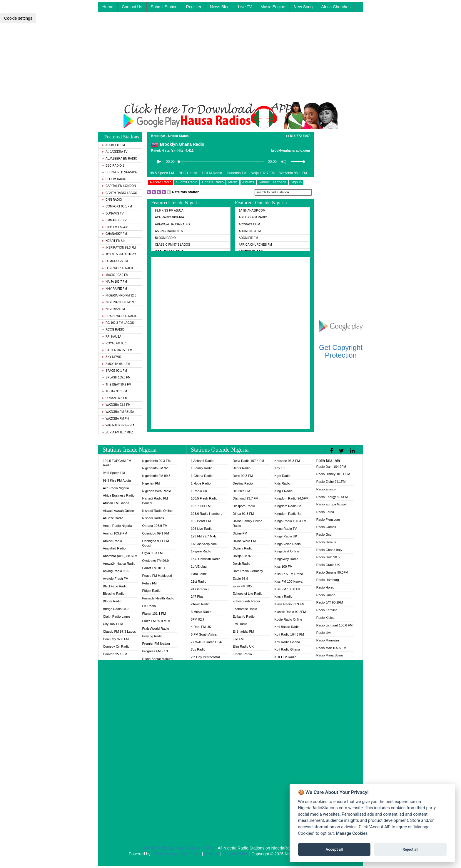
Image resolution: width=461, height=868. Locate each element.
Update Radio (213, 182)
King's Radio (283, 491)
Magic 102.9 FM (115, 275)
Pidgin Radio (151, 591)
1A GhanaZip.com (252, 211)
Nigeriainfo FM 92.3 (119, 295)
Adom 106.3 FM (250, 231)
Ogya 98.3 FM (152, 553)
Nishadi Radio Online (157, 511)
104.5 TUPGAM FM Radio (117, 463)
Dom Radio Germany (248, 571)
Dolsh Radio (241, 564)
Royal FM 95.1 (114, 343)
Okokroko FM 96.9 (155, 561)
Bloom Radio (114, 179)
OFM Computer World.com (176, 854)
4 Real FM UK (201, 627)
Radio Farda (325, 512)
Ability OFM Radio (253, 217)
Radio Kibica (325, 618)
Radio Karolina (327, 610)
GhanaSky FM (115, 234)
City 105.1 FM (113, 624)
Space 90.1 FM (115, 371)
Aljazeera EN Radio (120, 159)
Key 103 (280, 468)
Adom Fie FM (113, 145)
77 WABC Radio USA (206, 642)
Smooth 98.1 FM (116, 364)
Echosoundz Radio (246, 601)
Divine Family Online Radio (247, 523)
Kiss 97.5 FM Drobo (289, 574)
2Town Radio (200, 604)
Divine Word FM (244, 541)
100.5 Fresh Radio (204, 498)
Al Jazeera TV (115, 152)
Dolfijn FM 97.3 (243, 556)
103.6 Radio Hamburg (207, 514)
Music (233, 182)
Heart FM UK (114, 241)
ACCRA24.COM (249, 224)
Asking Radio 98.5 (169, 231)
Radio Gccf (324, 534)
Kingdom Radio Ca (288, 506)
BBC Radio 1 (113, 166)
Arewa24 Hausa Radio (172, 224)
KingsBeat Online (287, 551)
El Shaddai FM (243, 631)
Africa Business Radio (119, 495)
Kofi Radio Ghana (287, 642)
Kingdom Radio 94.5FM (291, 498)
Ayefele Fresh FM (116, 579)
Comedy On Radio (116, 646)
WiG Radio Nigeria (118, 425)
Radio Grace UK (328, 565)
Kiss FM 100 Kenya (288, 582)
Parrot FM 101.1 (154, 568)
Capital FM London (119, 186)
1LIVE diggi (199, 567)
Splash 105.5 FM (116, 377)
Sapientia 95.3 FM (117, 350)
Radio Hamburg (328, 580)
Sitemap (212, 854)
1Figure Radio (201, 551)
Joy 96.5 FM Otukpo (119, 254)
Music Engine (273, 7)
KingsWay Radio (286, 559)
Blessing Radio (114, 594)
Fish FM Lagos (115, 227)
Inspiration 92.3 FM (119, 248)
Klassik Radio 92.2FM (290, 612)
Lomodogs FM (115, 261)
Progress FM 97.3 (155, 651)
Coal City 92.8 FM (116, 639)
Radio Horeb (325, 587)
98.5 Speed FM (162, 173)
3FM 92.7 (198, 619)
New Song (303, 7)
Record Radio (161, 182)
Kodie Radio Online (288, 619)
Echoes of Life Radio (248, 594)
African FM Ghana (116, 503)
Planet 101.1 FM (154, 614)
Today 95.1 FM (115, 391)
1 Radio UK (199, 491)
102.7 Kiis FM (201, 506)
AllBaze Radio (113, 518)
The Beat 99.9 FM (117, 384)
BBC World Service (120, 172)
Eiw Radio (240, 624)
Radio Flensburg (328, 520)
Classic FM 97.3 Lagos (173, 245)
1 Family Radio (202, 468)
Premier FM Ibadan (156, 644)
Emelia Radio (242, 654)
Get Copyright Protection (341, 351)
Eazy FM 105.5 (243, 586)
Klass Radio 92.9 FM (289, 604)
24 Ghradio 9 (200, 589)
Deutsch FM (241, 491)
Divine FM (240, 533)
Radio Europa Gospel (332, 504)
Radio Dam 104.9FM (331, 467)
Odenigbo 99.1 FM (155, 533)
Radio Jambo (326, 595)
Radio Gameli (326, 527)
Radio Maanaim (328, 640)
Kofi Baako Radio (287, 627)
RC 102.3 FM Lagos (118, 323)
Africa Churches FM (255, 245)
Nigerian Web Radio (156, 491)
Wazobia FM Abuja (118, 412)
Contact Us (132, 7)
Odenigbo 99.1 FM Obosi (155, 543)
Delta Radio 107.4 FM (248, 461)
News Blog (220, 7)
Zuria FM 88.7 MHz (117, 432)
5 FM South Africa (204, 634)
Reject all (410, 849)
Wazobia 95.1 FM (293, 173)
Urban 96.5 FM (115, 398)
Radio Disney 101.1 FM (333, 474)
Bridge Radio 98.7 (116, 609)
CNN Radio (112, 200)
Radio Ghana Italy (329, 550)
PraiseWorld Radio (120, 316)
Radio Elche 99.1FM (331, 482)
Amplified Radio (114, 548)
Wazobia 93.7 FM (116, 405)
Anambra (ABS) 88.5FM (120, 556)
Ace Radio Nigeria (169, 217)
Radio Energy (326, 489)
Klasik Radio (283, 596)
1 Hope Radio (201, 483)
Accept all (334, 849)
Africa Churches (336, 7)
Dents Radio (242, 468)
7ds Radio (198, 649)
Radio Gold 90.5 (328, 557)
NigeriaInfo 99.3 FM (156, 461)
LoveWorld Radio (118, 268)
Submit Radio (187, 182)
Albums (248, 182)
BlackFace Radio (115, 586)
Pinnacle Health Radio (158, 598)
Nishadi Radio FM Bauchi (155, 501)
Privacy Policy (235, 854)
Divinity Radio (242, 548)
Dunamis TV (113, 213)
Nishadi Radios (153, 518)
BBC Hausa (188, 173)
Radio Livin (324, 633)
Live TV (245, 7)
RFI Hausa (112, 337)
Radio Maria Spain (330, 655)
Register (194, 7)
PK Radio (149, 606)
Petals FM (149, 583)
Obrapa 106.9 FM (155, 526)
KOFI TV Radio (285, 657)
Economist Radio (245, 609)
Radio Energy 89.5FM (332, 497)
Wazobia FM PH (115, 419)
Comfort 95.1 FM (117, 206)
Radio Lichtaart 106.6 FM (335, 625)
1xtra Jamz (199, 574)
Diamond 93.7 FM (245, 498)
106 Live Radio (202, 529)
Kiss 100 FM (283, 567)
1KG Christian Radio (206, 559)
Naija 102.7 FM (115, 282)
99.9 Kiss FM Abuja (169, 211)
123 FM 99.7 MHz (204, 536)
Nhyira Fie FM (115, 289)
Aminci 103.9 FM (115, 533)
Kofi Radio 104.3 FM (289, 634)
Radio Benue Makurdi (158, 659)
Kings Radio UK (286, 536)
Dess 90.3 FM (243, 476)
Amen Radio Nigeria (117, 526)
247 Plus (197, 596)
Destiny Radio (243, 483)
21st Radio (199, 582)
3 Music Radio (201, 612)
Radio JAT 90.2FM (330, 602)
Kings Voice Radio (287, 544)
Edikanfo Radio (244, 616)
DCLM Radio (212, 173)
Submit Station (164, 7)
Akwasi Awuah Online (118, 511)
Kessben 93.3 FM (287, 461)
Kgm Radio (282, 476)
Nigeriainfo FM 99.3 (119, 302)
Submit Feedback (272, 182)
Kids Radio (282, 483)
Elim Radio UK (243, 646)
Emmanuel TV (114, 220)
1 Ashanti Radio (202, 461)
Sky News (112, 357)
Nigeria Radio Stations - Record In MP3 (178, 848)
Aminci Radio (112, 541)
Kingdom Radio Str (288, 514)
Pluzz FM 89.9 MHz (156, 621)
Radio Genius (326, 542)
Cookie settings (18, 18)
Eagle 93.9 (240, 579)
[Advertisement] (230, 61)
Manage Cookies (352, 833)
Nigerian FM (113, 309)
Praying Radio (152, 636)
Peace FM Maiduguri (157, 576)
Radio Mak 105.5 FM (331, 648)
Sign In (296, 182)
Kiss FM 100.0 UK (287, 589)
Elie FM (238, 639)
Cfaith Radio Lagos (120, 193)
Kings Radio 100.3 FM (290, 521)
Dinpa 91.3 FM (243, 514)
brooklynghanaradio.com (291, 150)
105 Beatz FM (201, 521)
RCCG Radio (113, 330)
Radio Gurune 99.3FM (332, 572)
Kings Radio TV (285, 529)
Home (108, 7)
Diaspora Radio (244, 506)
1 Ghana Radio (202, 476)
